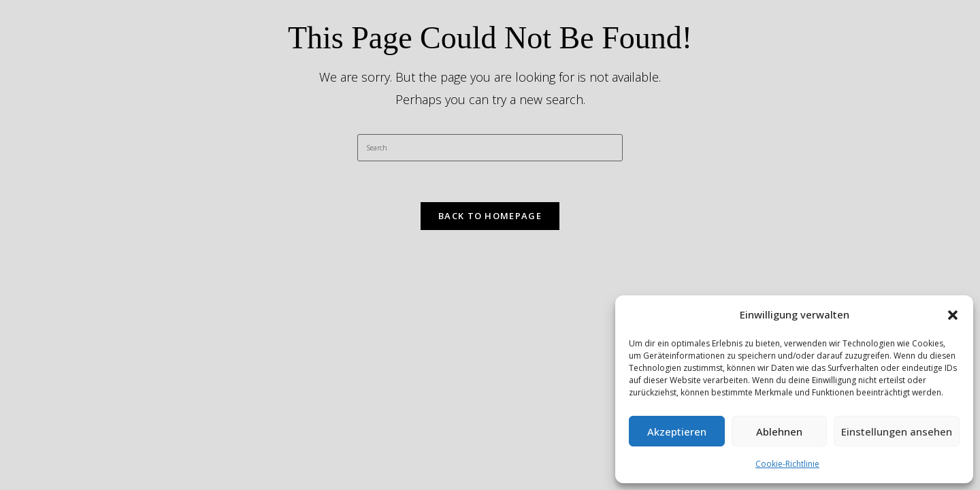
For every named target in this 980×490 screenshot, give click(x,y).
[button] (953, 315)
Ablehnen (779, 431)
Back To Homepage (490, 216)
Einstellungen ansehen (897, 431)
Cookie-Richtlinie (787, 464)
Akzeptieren (677, 431)
